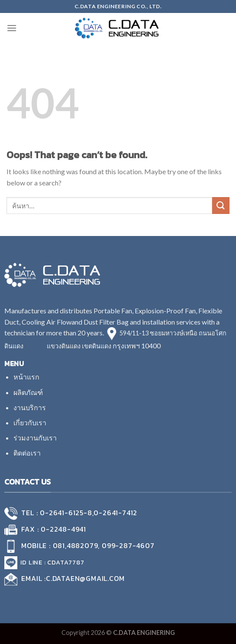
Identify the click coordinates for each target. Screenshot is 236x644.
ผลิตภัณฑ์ (28, 392)
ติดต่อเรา (27, 453)
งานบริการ (30, 407)
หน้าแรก (26, 377)
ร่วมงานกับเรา (35, 438)
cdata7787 (66, 562)
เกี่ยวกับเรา (30, 422)
